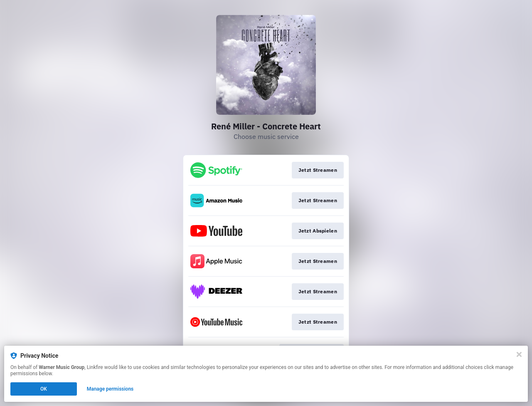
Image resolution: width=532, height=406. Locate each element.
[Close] (519, 354)
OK (44, 389)
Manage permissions (110, 389)
